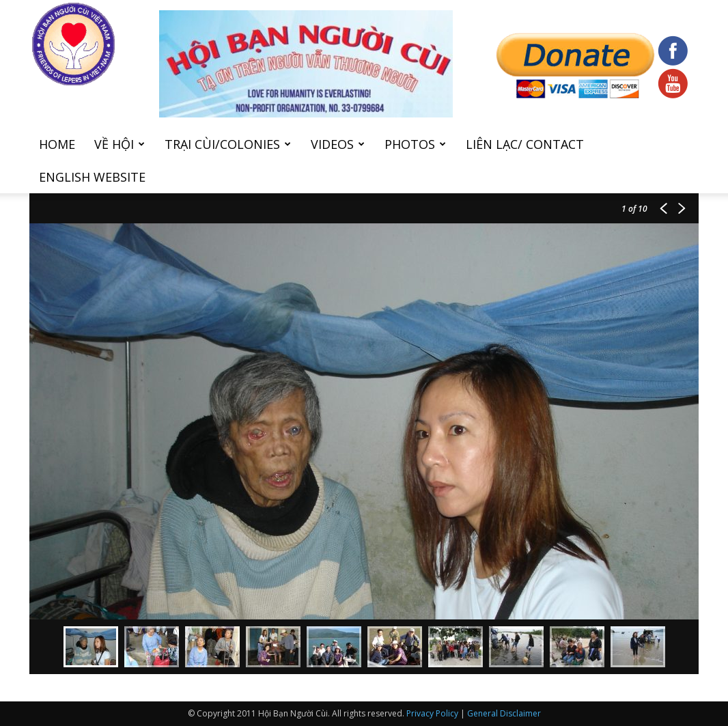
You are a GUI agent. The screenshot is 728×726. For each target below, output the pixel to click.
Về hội (120, 144)
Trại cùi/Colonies (228, 144)
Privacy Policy (432, 713)
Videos (338, 144)
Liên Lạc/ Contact (525, 144)
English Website (92, 177)
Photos (415, 144)
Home (57, 144)
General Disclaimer (504, 713)
